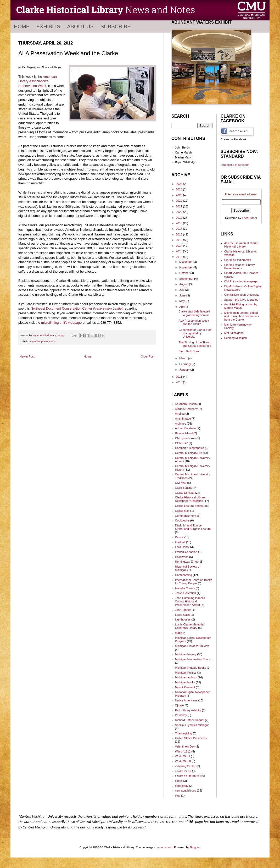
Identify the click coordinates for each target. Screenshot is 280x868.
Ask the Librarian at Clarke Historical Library (241, 245)
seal (178, 795)
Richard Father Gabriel (190, 720)
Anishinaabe (183, 419)
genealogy (182, 786)
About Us (80, 26)
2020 (180, 212)
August (184, 284)
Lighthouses (183, 619)
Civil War (181, 483)
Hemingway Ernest (187, 562)
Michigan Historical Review (192, 646)
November (186, 267)
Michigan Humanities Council (194, 659)
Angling (180, 414)
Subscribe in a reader (235, 165)
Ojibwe (180, 705)
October (185, 273)
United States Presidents (191, 738)
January (185, 370)
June (183, 295)
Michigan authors (186, 677)
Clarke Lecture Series (189, 506)
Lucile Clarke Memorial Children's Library (190, 626)
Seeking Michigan (236, 338)
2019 (180, 218)
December (186, 262)
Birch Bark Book (189, 351)
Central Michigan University (242, 295)
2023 (180, 195)
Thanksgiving (184, 733)
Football (180, 542)
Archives (181, 424)
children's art (183, 771)
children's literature (187, 776)
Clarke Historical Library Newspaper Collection (190, 499)
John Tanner (183, 610)
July (182, 290)
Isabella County (185, 588)
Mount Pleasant (185, 687)
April (183, 307)
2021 (180, 206)
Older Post (148, 356)
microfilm (35, 341)
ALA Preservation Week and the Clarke (194, 322)
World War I (183, 756)
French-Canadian (186, 552)
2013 (180, 251)
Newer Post (27, 356)
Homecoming (184, 575)
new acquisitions (186, 790)
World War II (183, 761)
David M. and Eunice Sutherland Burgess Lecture (193, 527)
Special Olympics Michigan (192, 725)
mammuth (166, 847)
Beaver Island (184, 433)
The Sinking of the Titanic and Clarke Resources (195, 344)
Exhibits (48, 26)
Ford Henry (182, 547)
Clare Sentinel (184, 488)
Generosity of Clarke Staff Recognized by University (195, 333)
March (184, 358)
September (187, 279)
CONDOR (181, 443)
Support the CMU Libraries (241, 300)
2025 (180, 184)
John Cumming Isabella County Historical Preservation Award (190, 601)
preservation (48, 341)
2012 (180, 257)
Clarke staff (182, 511)
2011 (180, 377)
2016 (180, 234)
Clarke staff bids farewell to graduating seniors (194, 313)
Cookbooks (182, 520)
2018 (180, 223)
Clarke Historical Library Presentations (240, 267)
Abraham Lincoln (186, 404)
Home (22, 26)
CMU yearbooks (185, 438)
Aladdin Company (186, 409)
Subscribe (116, 26)
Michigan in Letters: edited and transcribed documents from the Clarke (242, 316)
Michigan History (186, 654)
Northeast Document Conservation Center (77, 309)
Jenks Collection (186, 593)
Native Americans (186, 700)
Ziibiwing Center (185, 766)
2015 (180, 240)
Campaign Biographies (190, 448)
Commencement (186, 516)
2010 (180, 382)
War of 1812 (183, 751)
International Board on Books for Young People (194, 582)
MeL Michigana (234, 333)
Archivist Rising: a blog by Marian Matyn (241, 306)
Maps (179, 633)
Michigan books (185, 682)
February (185, 364)
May (182, 301)
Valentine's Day (185, 746)
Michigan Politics (186, 673)
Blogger (195, 847)
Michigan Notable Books (191, 668)
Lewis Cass (182, 615)
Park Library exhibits (188, 710)
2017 (180, 229)
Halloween (182, 557)
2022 (180, 201)
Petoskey (181, 715)
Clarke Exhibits (185, 493)
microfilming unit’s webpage (61, 323)
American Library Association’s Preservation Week (38, 81)
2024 (180, 189)
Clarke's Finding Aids (238, 260)
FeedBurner (250, 218)
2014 (180, 246)
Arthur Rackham (185, 428)
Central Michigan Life (189, 453)
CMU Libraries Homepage (241, 281)
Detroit (179, 537)
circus (179, 781)
